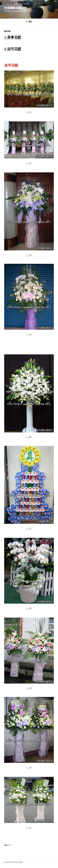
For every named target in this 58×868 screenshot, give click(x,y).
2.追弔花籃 (13, 49)
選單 (29, 22)
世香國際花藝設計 (15, 8)
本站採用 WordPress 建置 (13, 862)
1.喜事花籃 (13, 37)
